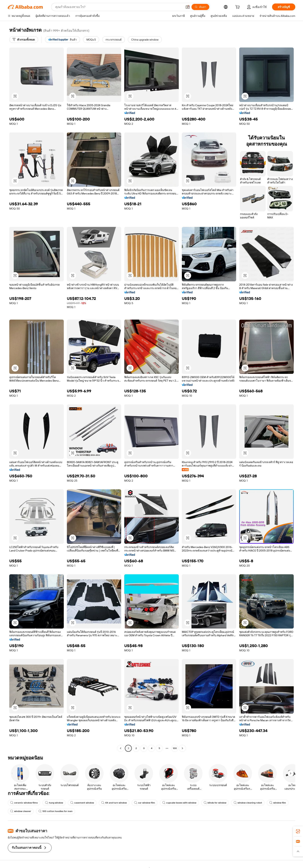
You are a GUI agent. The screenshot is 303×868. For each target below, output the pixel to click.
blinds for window (215, 803)
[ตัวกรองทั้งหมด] (24, 40)
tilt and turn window (114, 803)
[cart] (238, 8)
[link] (298, 831)
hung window (54, 803)
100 (175, 748)
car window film (145, 803)
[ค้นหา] (200, 7)
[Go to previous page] (121, 748)
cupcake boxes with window (179, 803)
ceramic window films (24, 803)
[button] (188, 7)
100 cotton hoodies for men (55, 811)
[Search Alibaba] (119, 7)
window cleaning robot (248, 803)
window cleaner (21, 811)
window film (278, 803)
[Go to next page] (182, 748)
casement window (82, 803)
